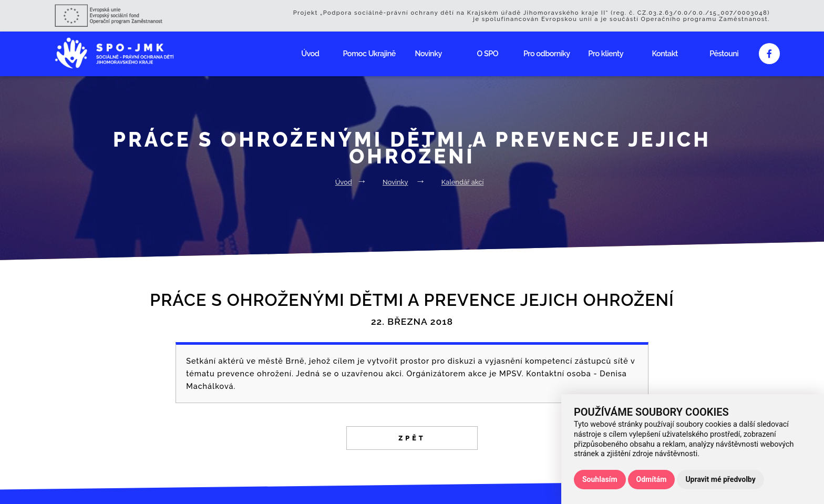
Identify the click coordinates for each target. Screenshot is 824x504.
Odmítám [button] (652, 479)
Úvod (310, 53)
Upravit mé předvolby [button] (720, 479)
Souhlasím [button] (600, 479)
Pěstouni (724, 53)
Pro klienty (606, 53)
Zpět (412, 438)
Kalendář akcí (463, 182)
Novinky (429, 53)
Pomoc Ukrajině (369, 53)
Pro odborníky (547, 53)
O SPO (488, 53)
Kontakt (665, 53)
